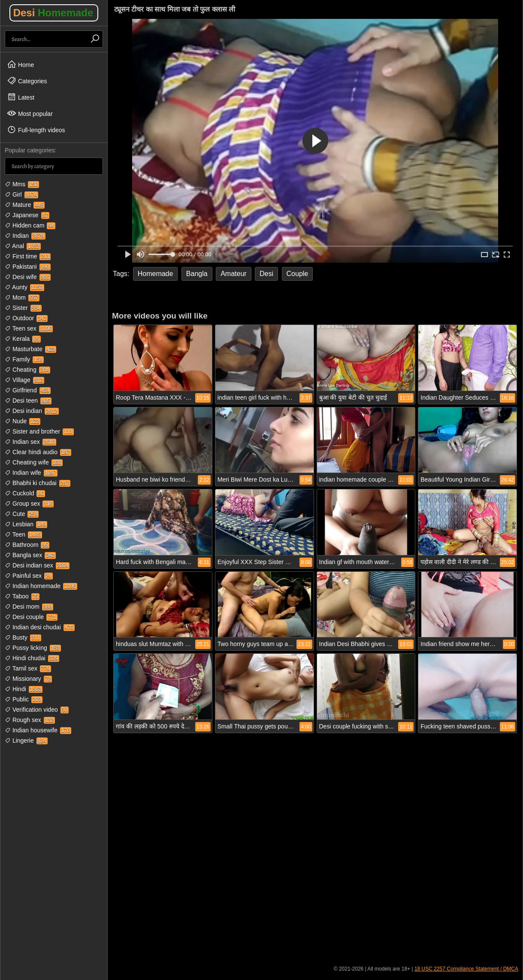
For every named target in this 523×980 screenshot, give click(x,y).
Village (24, 380)
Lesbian (26, 524)
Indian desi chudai (40, 627)
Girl (21, 194)
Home (20, 64)
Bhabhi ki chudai (38, 483)
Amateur (233, 274)
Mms (22, 184)
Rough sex (30, 720)
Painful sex (29, 576)
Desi (53, 13)
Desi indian (32, 411)
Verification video (37, 710)
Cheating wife (34, 462)
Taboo (22, 596)
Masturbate (30, 349)
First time (28, 256)
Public (24, 699)
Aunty (24, 287)
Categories (27, 81)
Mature (25, 205)
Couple (298, 274)
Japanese (27, 215)
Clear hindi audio (38, 452)
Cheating (27, 370)
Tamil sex (28, 668)
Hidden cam (30, 225)
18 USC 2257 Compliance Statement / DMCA (466, 969)
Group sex (29, 504)
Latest (21, 97)
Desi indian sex (37, 565)
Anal (23, 246)
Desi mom (29, 607)
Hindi (24, 689)
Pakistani (28, 267)
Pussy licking (33, 648)
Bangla (197, 274)
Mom (22, 297)
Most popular (30, 113)
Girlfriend (28, 390)
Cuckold (25, 493)
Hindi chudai (32, 658)
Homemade (156, 274)
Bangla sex (30, 555)
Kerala (23, 339)
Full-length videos (36, 130)
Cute (22, 514)
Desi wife (28, 277)
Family (24, 359)
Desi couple (31, 617)
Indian (25, 236)
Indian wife (31, 473)
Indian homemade (41, 586)
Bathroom (27, 545)
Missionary (28, 679)
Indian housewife (38, 730)
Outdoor (26, 318)
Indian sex (30, 442)
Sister (23, 308)
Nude (23, 421)
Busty (23, 637)
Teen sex (29, 328)
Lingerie (26, 740)
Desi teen (28, 400)
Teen (23, 534)
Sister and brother (39, 431)
